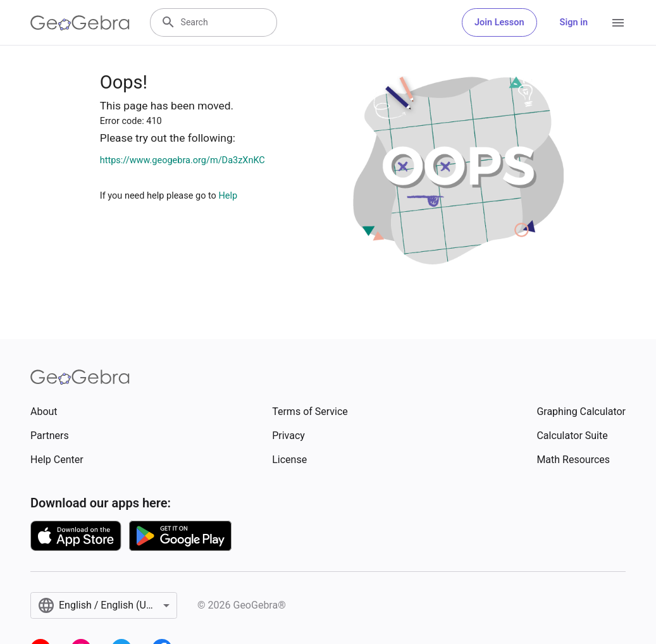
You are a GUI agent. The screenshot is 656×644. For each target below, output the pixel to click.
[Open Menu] (618, 23)
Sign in (574, 22)
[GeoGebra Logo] (80, 23)
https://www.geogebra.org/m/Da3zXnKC (183, 160)
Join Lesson (499, 22)
